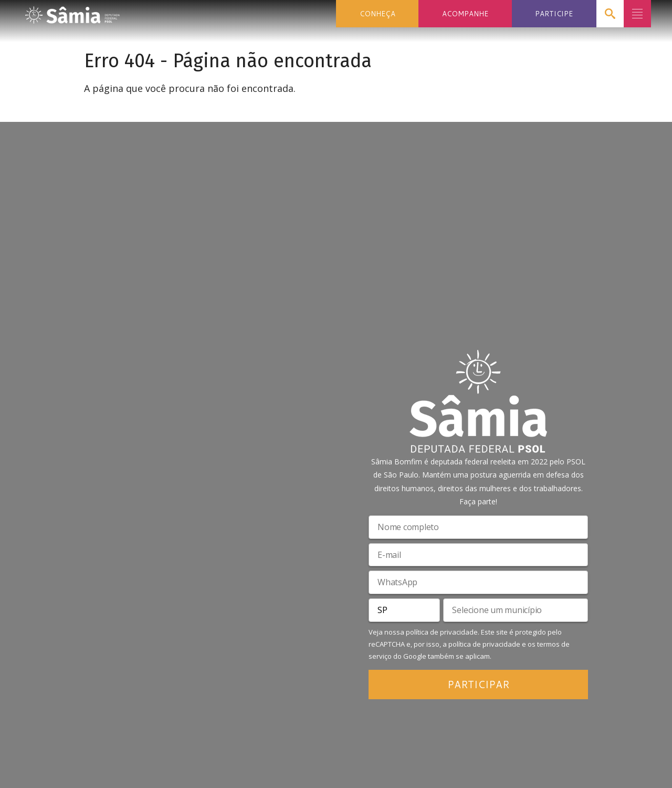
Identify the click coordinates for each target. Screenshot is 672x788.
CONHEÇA (377, 13)
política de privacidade (442, 632)
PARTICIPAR (478, 684)
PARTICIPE (554, 13)
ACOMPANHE (465, 13)
